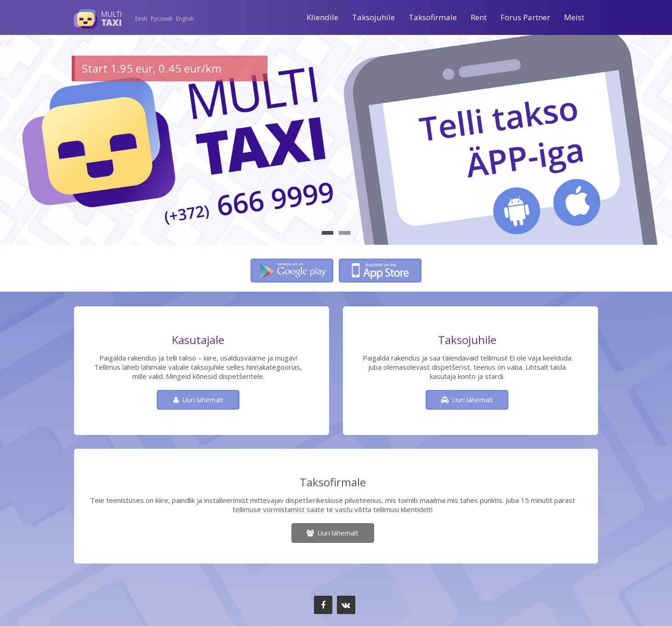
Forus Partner (525, 17)
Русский (162, 19)
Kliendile (322, 17)
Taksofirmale (433, 17)
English (185, 19)
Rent (479, 17)
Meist (574, 17)
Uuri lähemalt (203, 400)
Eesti (141, 19)
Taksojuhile (373, 17)
